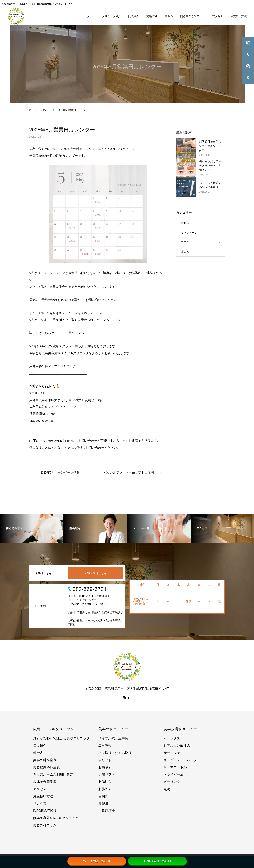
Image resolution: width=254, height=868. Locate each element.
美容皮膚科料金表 (46, 767)
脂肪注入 (105, 782)
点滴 (167, 789)
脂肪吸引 (105, 767)
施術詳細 (152, 16)
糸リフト (105, 760)
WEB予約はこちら (95, 573)
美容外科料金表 (45, 760)
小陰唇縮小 (107, 811)
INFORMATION (45, 811)
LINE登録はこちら (157, 861)
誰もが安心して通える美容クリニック (61, 738)
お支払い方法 (239, 16)
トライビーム (174, 775)
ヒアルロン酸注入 (177, 746)
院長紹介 (134, 16)
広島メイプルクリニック (54, 729)
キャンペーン (189, 233)
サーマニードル (175, 767)
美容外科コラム (45, 825)
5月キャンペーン (79, 333)
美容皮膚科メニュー (180, 729)
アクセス (218, 16)
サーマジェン (174, 753)
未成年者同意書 (45, 782)
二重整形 (105, 746)
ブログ (185, 242)
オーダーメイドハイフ (180, 760)
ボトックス (172, 738)
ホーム (90, 16)
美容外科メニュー (113, 729)
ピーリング (172, 782)
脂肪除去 (105, 789)
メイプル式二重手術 (113, 738)
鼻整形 (103, 804)
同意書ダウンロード (193, 16)
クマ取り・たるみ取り (115, 753)
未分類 (185, 252)
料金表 (169, 16)
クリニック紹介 (111, 16)
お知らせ (186, 223)
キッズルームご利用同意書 (53, 775)
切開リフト (107, 775)
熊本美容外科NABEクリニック (56, 818)
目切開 (103, 796)
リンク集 (40, 804)
